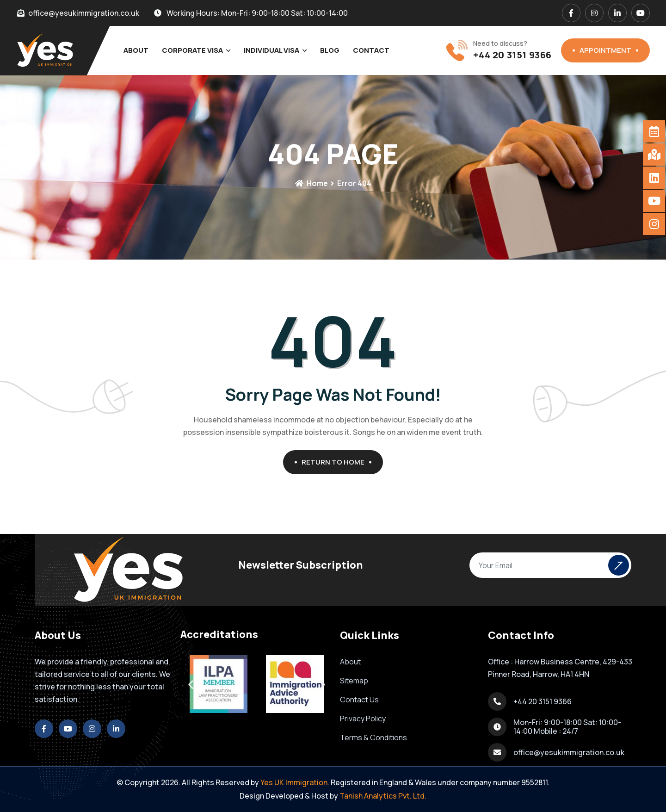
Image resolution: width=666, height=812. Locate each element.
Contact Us (359, 700)
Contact (371, 50)
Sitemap (354, 681)
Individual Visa (271, 50)
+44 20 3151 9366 (512, 55)
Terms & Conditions (373, 738)
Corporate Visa (192, 50)
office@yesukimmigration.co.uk (569, 752)
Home (311, 183)
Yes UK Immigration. (295, 782)
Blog (330, 50)
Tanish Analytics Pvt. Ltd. (383, 796)
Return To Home (336, 462)
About (136, 50)
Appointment (609, 50)
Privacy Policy (363, 719)
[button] (323, 684)
